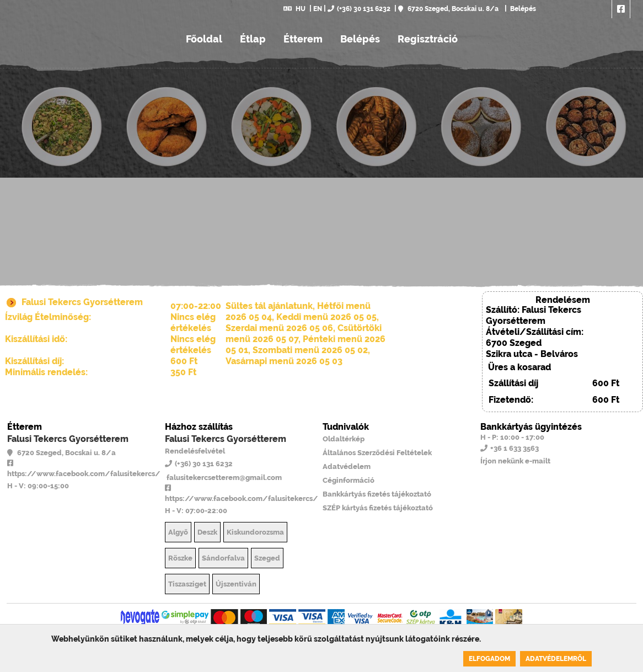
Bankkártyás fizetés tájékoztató (377, 494)
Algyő (178, 532)
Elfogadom (489, 659)
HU (294, 9)
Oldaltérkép (344, 439)
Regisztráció (428, 39)
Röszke (180, 558)
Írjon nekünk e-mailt (515, 461)
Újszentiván (236, 584)
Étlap (253, 39)
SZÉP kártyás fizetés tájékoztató (378, 508)
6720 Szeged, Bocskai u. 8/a (448, 9)
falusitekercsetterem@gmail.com (223, 478)
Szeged (267, 558)
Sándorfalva (223, 558)
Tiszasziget (187, 584)
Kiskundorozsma (255, 532)
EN (318, 9)
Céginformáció (349, 480)
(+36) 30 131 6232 (359, 9)
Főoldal (204, 39)
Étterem (303, 39)
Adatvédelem (347, 466)
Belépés (522, 9)
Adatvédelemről (556, 659)
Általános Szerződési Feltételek (377, 453)
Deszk (207, 532)
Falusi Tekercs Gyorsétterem (68, 439)
